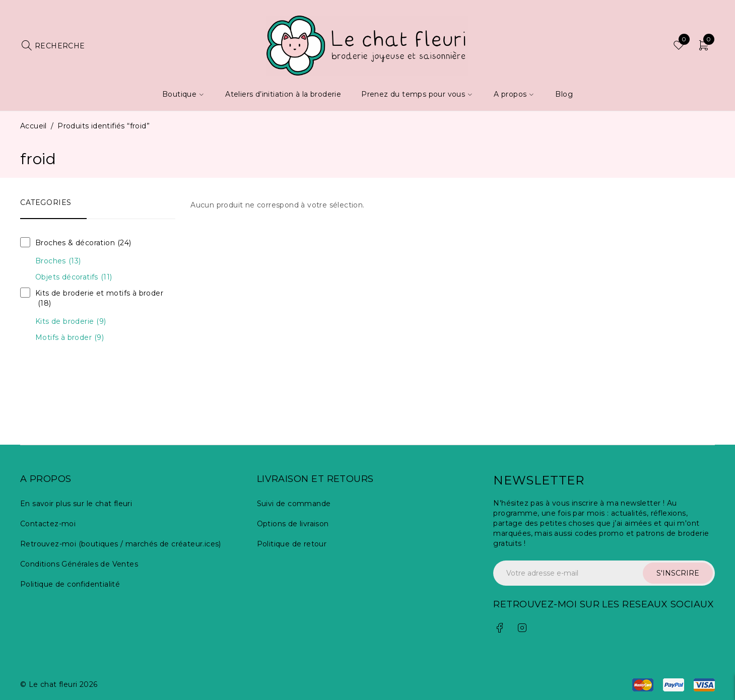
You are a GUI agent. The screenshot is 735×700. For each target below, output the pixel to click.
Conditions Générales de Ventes (79, 564)
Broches (58, 261)
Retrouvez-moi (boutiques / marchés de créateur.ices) (121, 544)
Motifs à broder (70, 337)
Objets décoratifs (74, 277)
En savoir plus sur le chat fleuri (76, 504)
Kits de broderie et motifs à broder (99, 298)
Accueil (34, 126)
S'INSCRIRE (678, 573)
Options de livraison (293, 524)
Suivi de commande (294, 504)
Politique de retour (292, 544)
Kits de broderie (71, 321)
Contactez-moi (48, 524)
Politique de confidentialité (70, 584)
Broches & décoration (83, 243)
